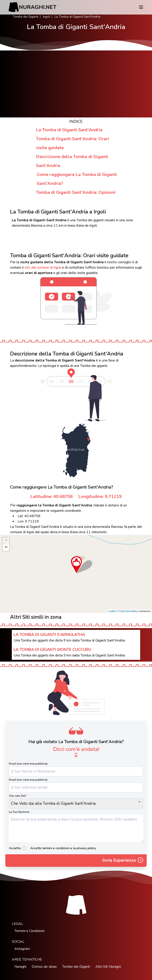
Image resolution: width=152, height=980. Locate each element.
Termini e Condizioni (29, 931)
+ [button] (6, 541)
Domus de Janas (44, 967)
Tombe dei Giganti (26, 17)
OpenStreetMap (129, 611)
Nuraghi (20, 967)
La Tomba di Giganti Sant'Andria (69, 130)
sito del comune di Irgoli (43, 267)
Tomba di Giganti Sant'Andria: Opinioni (76, 192)
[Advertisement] (76, 84)
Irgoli (46, 17)
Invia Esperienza (123, 861)
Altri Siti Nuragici (108, 967)
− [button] (6, 547)
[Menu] (141, 7)
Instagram (22, 949)
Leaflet (112, 611)
